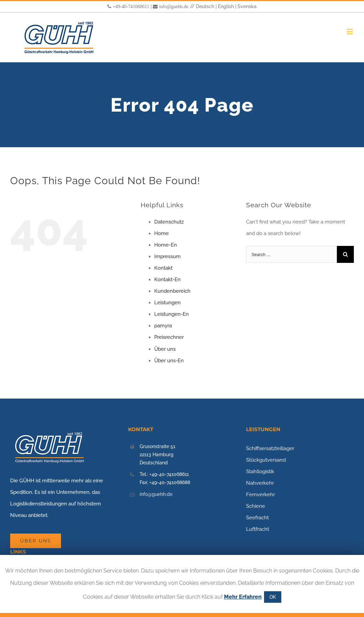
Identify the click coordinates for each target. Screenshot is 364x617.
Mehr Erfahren (243, 597)
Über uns (165, 349)
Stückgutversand (266, 460)
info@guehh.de (174, 6)
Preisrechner (169, 337)
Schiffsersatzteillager (270, 448)
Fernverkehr (260, 495)
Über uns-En (169, 361)
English (226, 6)
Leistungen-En (171, 314)
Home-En (166, 245)
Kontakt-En (167, 279)
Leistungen (167, 303)
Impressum (167, 256)
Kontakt (163, 268)
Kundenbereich (172, 291)
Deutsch (205, 6)
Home (161, 233)
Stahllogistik (260, 471)
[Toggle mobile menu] (350, 31)
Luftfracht (258, 529)
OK (273, 597)
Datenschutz (169, 222)
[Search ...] (291, 254)
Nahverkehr (260, 483)
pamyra (163, 326)
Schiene (256, 506)
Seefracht (257, 518)
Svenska (247, 6)
